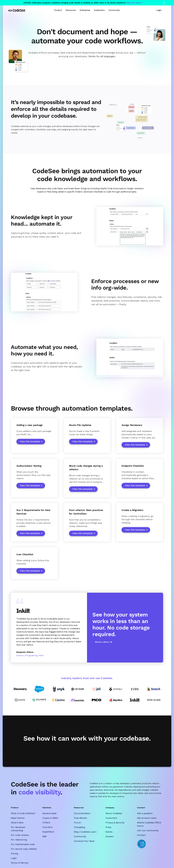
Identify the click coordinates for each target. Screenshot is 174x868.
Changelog (80, 827)
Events (109, 832)
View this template (30, 441)
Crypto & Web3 (50, 818)
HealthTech (48, 832)
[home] (17, 10)
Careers (110, 836)
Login (159, 10)
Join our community (148, 830)
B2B (44, 836)
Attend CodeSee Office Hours (149, 824)
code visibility (39, 792)
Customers (99, 10)
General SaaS (49, 813)
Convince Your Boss (84, 841)
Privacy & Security (115, 823)
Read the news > (134, 3)
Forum (77, 823)
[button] (58, 10)
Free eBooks (80, 818)
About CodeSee (114, 813)
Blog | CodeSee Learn (85, 832)
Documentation (82, 813)
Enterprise (85, 10)
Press (108, 827)
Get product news (147, 818)
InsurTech (48, 827)
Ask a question (145, 813)
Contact (141, 835)
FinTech (46, 823)
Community (80, 836)
